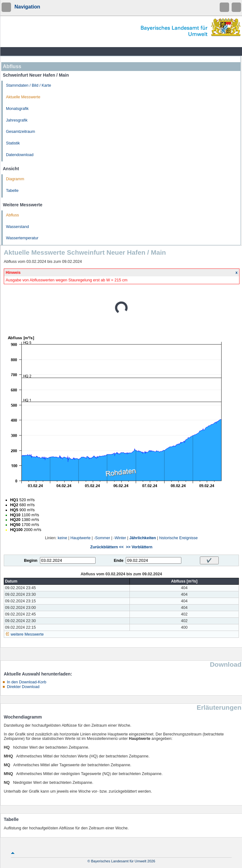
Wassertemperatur (22, 238)
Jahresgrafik (17, 120)
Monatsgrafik (17, 109)
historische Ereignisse (179, 538)
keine (63, 538)
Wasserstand (17, 227)
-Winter (120, 538)
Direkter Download (23, 687)
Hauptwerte (80, 538)
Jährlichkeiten (143, 538)
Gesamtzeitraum (20, 132)
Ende (119, 561)
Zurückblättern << (107, 547)
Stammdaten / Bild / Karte (29, 85)
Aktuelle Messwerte (23, 97)
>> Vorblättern (139, 547)
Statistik (13, 143)
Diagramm (15, 179)
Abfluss (12, 215)
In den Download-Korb (27, 682)
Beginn (31, 561)
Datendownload (20, 155)
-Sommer (102, 538)
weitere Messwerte (27, 634)
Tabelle (12, 191)
